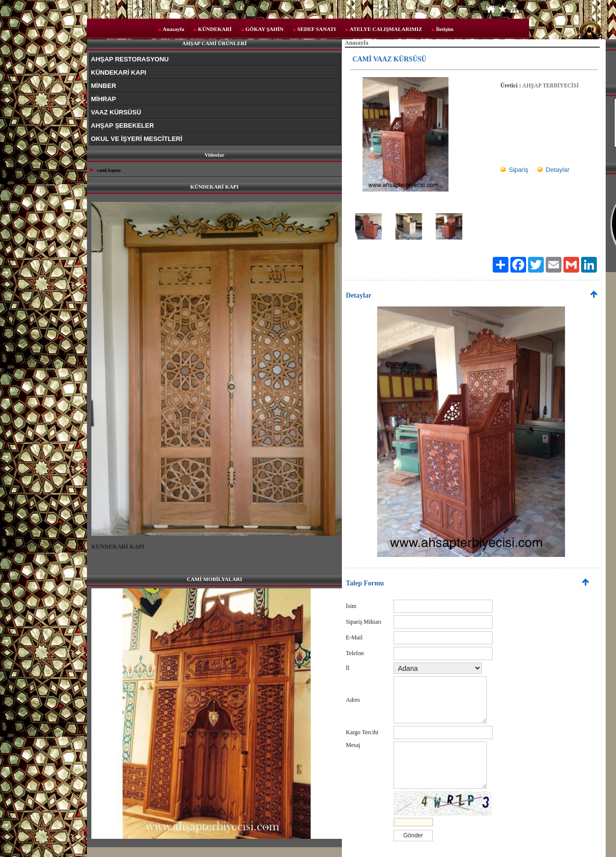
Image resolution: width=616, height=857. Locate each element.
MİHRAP (103, 99)
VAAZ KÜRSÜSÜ (116, 112)
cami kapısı (109, 170)
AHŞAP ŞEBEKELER (122, 125)
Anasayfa (173, 29)
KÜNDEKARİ (215, 29)
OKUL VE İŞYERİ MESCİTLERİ (137, 139)
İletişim (444, 29)
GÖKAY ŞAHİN (265, 29)
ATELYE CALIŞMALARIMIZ (386, 29)
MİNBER (103, 86)
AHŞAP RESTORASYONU (130, 59)
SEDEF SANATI (317, 29)
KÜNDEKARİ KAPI (119, 72)
